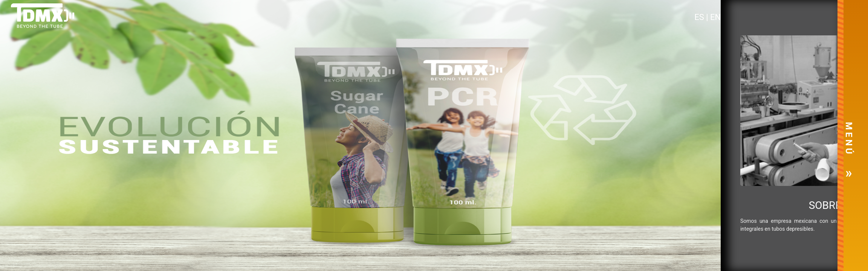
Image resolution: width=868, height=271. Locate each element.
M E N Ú (849, 138)
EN (715, 17)
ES (700, 17)
